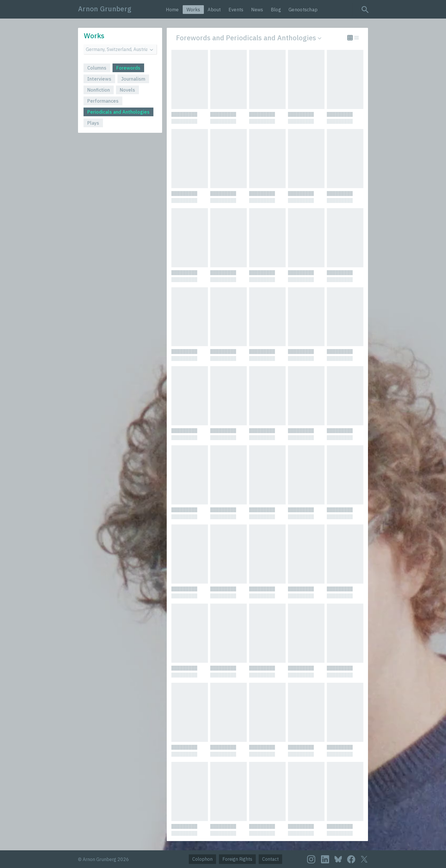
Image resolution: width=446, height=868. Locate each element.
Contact (270, 859)
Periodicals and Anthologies (118, 112)
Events (236, 10)
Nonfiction (99, 90)
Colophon (202, 859)
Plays (93, 123)
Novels (127, 90)
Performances (103, 101)
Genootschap (303, 10)
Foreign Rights (237, 859)
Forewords (128, 68)
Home (172, 10)
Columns (97, 68)
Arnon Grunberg (105, 9)
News (257, 10)
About (214, 10)
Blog (276, 10)
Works (193, 10)
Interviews (99, 79)
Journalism (133, 79)
